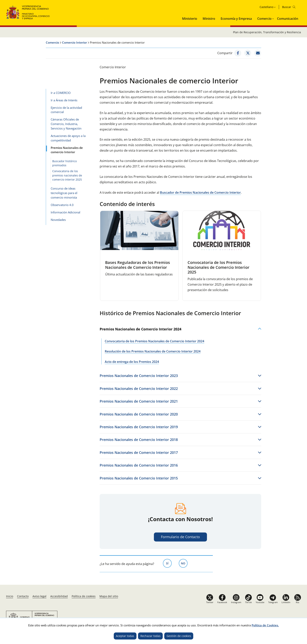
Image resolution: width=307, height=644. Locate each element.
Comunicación (288, 19)
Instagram (236, 602)
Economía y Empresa (236, 19)
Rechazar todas (150, 636)
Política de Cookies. (265, 625)
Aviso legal (39, 596)
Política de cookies (84, 596)
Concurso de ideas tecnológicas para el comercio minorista (64, 193)
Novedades (58, 220)
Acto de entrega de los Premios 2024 (132, 362)
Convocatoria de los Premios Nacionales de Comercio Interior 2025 (219, 267)
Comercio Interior (74, 42)
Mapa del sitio (109, 596)
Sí (169, 563)
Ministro (209, 19)
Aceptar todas (125, 636)
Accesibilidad (59, 596)
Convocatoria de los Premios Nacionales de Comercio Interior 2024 (154, 341)
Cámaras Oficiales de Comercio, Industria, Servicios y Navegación (66, 124)
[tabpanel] (139, 256)
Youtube (260, 602)
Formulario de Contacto (180, 537)
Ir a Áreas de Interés (64, 100)
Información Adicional (65, 212)
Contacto (23, 596)
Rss (298, 602)
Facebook (222, 602)
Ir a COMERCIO (61, 93)
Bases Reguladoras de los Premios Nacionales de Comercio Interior (138, 265)
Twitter (210, 602)
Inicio (10, 596)
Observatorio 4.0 (62, 205)
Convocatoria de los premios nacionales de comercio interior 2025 (67, 175)
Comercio (264, 19)
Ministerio (190, 19)
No (184, 563)
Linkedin (286, 602)
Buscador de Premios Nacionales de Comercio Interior (200, 192)
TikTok (248, 602)
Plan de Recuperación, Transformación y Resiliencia (267, 32)
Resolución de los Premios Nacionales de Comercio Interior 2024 (153, 351)
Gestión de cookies (179, 636)
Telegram (273, 602)
